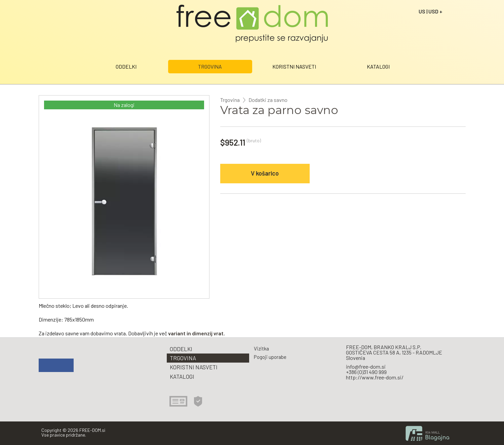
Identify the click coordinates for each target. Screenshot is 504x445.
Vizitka (261, 348)
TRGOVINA (210, 66)
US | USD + (431, 11)
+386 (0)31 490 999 (366, 372)
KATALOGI (378, 66)
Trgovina (230, 100)
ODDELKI (126, 66)
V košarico (265, 173)
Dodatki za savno (268, 100)
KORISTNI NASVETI (294, 66)
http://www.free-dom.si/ (375, 377)
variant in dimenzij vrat (196, 333)
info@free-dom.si (366, 366)
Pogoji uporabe (270, 357)
